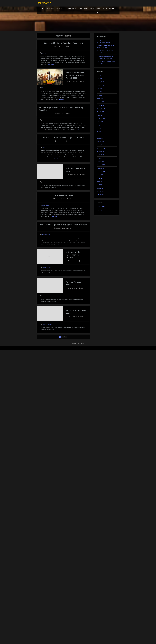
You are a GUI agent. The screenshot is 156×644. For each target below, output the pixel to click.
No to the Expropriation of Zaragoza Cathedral (63, 138)
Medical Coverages (51, 12)
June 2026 (100, 75)
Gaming (86, 8)
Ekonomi (80, 8)
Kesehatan (112, 8)
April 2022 (99, 185)
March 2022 (100, 188)
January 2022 (100, 195)
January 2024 (100, 145)
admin (69, 46)
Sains (83, 12)
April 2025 (99, 95)
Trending (96, 12)
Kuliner (105, 8)
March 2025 (100, 98)
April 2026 (99, 79)
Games (92, 8)
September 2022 (101, 171)
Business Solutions (61, 8)
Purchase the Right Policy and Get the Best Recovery (63, 225)
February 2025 (101, 102)
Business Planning (50, 8)
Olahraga (72, 12)
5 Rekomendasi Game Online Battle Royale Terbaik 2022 (75, 75)
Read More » (51, 65)
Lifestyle (42, 12)
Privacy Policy (75, 344)
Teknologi (89, 12)
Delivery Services (72, 8)
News (59, 12)
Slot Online (100, 210)
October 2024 (100, 115)
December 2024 (101, 108)
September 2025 (101, 85)
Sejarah (78, 12)
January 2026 (100, 82)
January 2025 (100, 105)
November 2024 (101, 112)
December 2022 (101, 165)
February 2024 (101, 142)
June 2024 (100, 128)
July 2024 (99, 125)
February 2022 (101, 191)
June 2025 (100, 92)
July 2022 (99, 178)
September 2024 (101, 118)
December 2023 (101, 148)
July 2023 (99, 158)
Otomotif (65, 12)
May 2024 (99, 132)
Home (42, 8)
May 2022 (99, 181)
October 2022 (100, 168)
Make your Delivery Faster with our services (74, 255)
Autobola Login (101, 206)
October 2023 (100, 155)
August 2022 (100, 175)
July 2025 (99, 88)
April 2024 (99, 135)
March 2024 (100, 138)
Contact (82, 344)
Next (66, 337)
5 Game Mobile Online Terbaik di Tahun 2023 (63, 43)
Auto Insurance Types (63, 195)
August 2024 (100, 122)
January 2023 (100, 161)
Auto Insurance (46, 120)
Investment (99, 8)
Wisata (102, 12)
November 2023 (101, 152)
